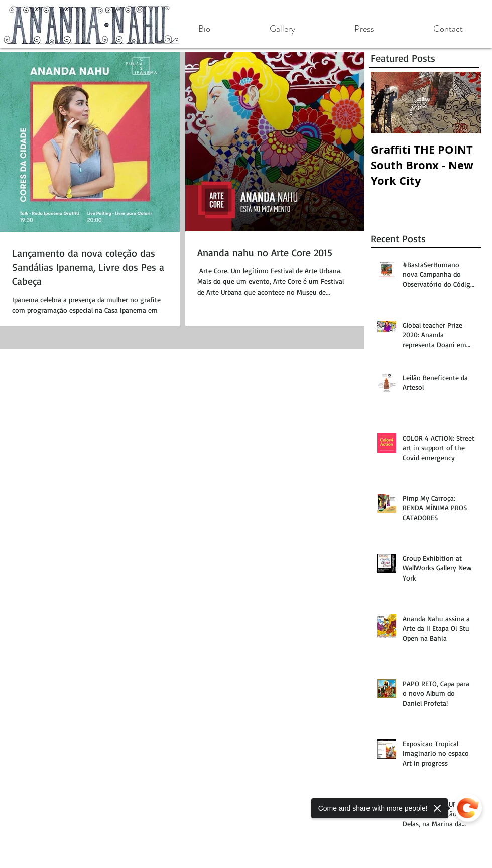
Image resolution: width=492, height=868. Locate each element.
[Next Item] (465, 103)
